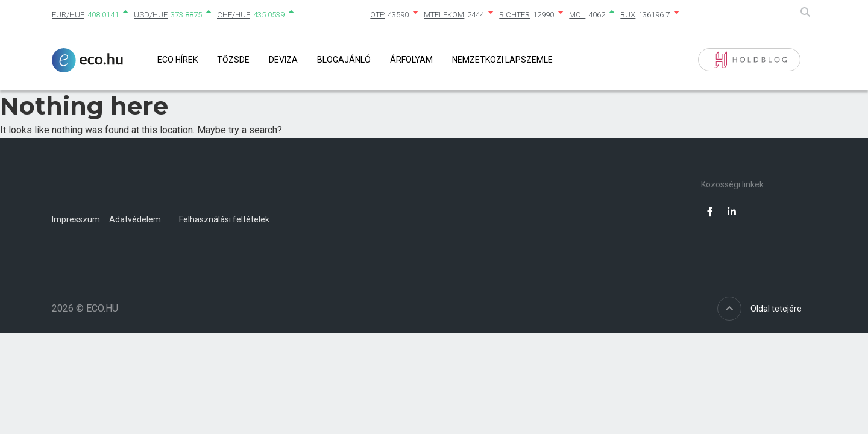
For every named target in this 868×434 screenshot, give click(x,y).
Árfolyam (411, 60)
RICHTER (514, 15)
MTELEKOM (444, 15)
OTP (377, 15)
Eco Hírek (178, 60)
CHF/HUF (234, 15)
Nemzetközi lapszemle (502, 60)
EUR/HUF (68, 15)
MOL (577, 15)
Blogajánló (344, 60)
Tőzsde (233, 60)
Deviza (283, 60)
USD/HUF (151, 15)
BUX (628, 15)
